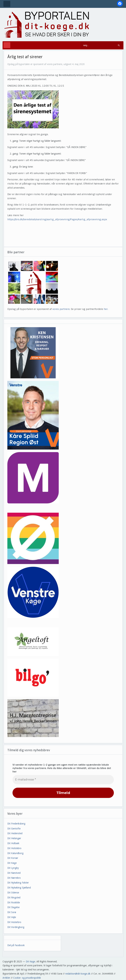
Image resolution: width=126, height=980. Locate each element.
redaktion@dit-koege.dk (78, 974)
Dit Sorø (12, 912)
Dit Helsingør (14, 838)
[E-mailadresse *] (63, 780)
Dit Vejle (12, 917)
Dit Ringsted (14, 898)
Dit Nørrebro (14, 878)
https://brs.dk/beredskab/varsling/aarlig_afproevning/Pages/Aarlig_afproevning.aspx (57, 219)
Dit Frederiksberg (16, 824)
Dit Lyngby (13, 868)
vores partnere (61, 309)
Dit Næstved (14, 873)
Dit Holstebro (14, 848)
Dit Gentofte (14, 829)
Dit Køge (12, 863)
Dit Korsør (13, 858)
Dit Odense (13, 893)
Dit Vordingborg (16, 927)
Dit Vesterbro (14, 922)
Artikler (6, 978)
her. (106, 309)
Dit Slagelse (13, 907)
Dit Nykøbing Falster (18, 883)
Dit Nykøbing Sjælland (19, 888)
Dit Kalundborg (15, 853)
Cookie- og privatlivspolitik (27, 978)
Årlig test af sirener (25, 57)
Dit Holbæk (13, 843)
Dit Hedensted (15, 833)
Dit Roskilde (14, 902)
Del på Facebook (16, 945)
